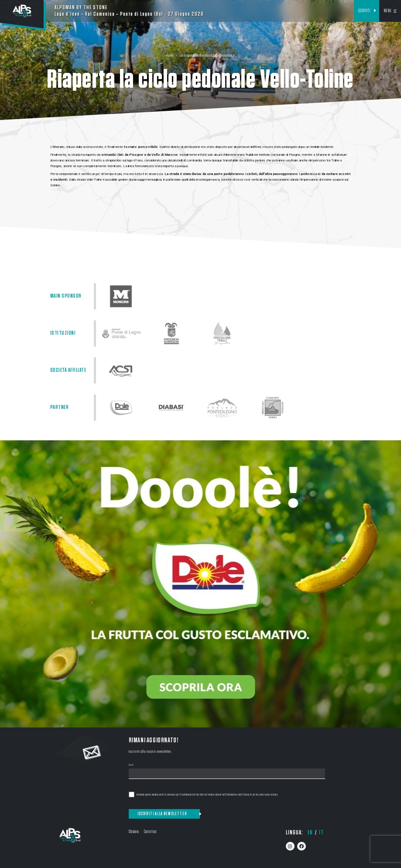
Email (131, 765)
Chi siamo (134, 832)
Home (170, 56)
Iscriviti (364, 11)
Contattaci (150, 832)
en (310, 833)
